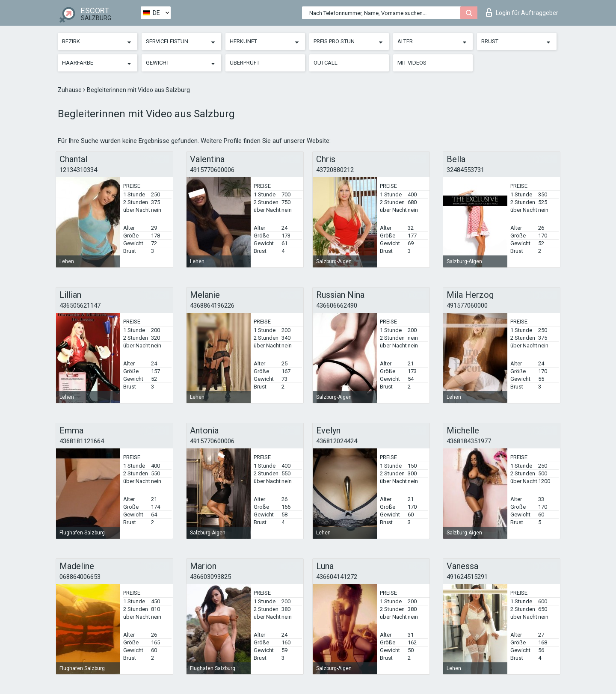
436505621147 (80, 305)
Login (522, 12)
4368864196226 (212, 305)
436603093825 (210, 577)
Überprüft (245, 63)
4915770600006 (212, 170)
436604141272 (337, 577)
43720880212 (335, 170)
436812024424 (337, 441)
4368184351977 (469, 441)
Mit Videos (412, 63)
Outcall (326, 63)
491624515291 (467, 577)
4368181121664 (82, 441)
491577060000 (467, 305)
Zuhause (70, 90)
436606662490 (337, 305)
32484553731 (465, 170)
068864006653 (80, 577)
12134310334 (78, 170)
